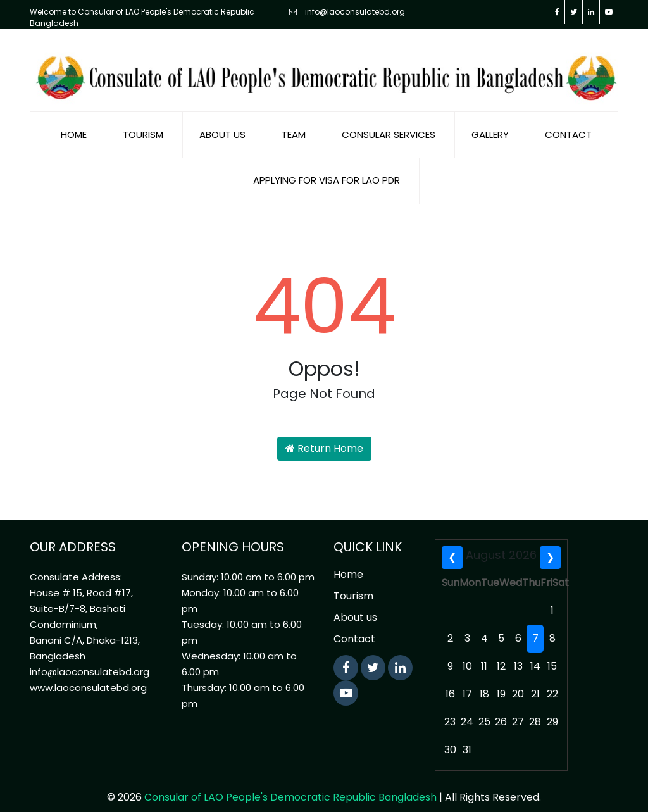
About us (222, 122)
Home (74, 122)
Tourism (143, 122)
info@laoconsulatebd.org (347, 12)
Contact (568, 122)
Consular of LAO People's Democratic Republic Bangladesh (290, 785)
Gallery (490, 122)
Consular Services (389, 122)
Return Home (324, 436)
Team (294, 122)
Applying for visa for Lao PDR (327, 168)
